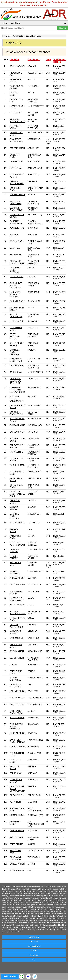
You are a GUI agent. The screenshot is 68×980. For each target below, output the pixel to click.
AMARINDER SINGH (16, 672)
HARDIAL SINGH (17, 733)
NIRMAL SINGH (17, 815)
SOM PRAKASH (17, 698)
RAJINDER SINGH (15, 768)
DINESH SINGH (17, 831)
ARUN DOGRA (16, 277)
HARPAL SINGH (17, 321)
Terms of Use (34, 955)
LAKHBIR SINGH (17, 195)
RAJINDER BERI (17, 452)
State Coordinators (34, 946)
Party (48, 60)
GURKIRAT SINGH (15, 502)
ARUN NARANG (17, 66)
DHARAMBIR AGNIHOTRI (16, 858)
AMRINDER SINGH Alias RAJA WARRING (17, 390)
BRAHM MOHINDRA (15, 679)
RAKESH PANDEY (14, 557)
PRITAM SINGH (17, 241)
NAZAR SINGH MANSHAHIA (17, 599)
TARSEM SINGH (17, 148)
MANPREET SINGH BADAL (16, 209)
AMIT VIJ (14, 665)
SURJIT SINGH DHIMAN (17, 87)
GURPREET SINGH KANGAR (17, 741)
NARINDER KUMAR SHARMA (15, 294)
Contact (34, 951)
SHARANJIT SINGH (15, 761)
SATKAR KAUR (17, 365)
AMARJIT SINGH (17, 746)
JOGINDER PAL (17, 228)
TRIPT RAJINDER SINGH (15, 337)
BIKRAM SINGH (17, 578)
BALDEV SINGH (17, 432)
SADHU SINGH (17, 638)
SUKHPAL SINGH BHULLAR (14, 516)
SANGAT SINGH (17, 864)
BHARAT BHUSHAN (15, 573)
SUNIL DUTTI (16, 113)
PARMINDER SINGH (16, 537)
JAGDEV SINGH (17, 605)
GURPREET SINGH (15, 189)
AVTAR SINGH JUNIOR (16, 460)
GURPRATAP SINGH (16, 646)
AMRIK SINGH (16, 773)
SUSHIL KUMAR (17, 465)
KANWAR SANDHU (14, 508)
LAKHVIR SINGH (17, 691)
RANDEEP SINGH (15, 94)
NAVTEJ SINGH (17, 837)
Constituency (34, 60)
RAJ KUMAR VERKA (15, 127)
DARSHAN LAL (17, 161)
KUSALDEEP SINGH (16, 329)
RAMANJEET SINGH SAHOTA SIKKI (17, 494)
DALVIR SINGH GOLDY (17, 309)
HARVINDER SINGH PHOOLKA (16, 270)
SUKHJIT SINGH (17, 301)
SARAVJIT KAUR (17, 425)
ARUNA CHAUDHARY (16, 315)
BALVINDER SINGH (15, 564)
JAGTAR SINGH (17, 718)
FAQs (34, 960)
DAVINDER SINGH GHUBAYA (15, 352)
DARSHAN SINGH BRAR (16, 222)
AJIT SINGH (15, 802)
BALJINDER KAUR (15, 852)
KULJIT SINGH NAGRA (16, 344)
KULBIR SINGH (17, 871)
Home (5, 23)
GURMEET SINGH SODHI (16, 413)
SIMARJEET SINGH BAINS (16, 140)
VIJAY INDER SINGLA (16, 781)
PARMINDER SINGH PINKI (16, 360)
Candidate (15, 60)
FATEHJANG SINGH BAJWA (17, 712)
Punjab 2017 (18, 36)
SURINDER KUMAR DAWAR (17, 544)
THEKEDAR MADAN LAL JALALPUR (15, 381)
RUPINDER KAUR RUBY (16, 202)
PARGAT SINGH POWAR (17, 446)
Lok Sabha (16, 23)
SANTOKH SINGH (15, 156)
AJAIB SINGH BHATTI (16, 593)
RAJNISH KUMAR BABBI (17, 626)
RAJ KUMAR (15, 254)
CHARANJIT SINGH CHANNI (17, 262)
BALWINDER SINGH (16, 823)
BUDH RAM (15, 248)
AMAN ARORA (16, 844)
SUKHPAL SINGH (14, 236)
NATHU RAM (16, 168)
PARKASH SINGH (14, 531)
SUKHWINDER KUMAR (17, 176)
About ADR (34, 942)
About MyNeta (34, 937)
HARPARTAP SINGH (16, 81)
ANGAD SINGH (17, 651)
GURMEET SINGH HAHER (17, 183)
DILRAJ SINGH (17, 795)
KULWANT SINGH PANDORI (18, 612)
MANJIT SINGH (17, 658)
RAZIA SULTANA (17, 585)
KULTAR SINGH (17, 523)
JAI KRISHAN (16, 372)
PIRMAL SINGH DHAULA (17, 216)
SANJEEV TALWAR (14, 550)
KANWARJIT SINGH (15, 632)
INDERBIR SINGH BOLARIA (17, 120)
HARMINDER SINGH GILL (16, 686)
